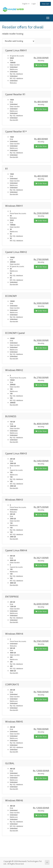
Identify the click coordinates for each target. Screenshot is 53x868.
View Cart (45, 4)
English (26, 4)
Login (34, 4)
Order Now (41, 65)
